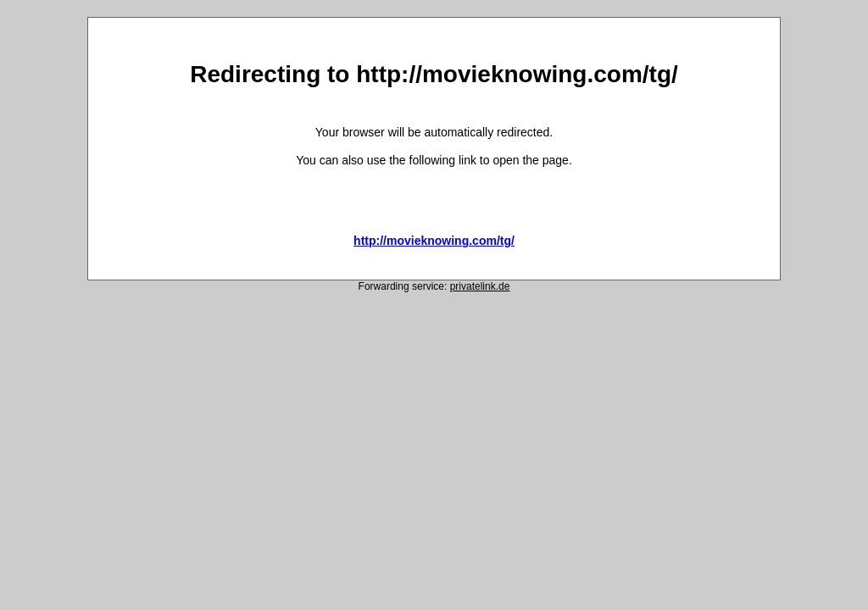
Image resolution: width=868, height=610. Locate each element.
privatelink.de (480, 286)
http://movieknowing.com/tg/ (434, 241)
